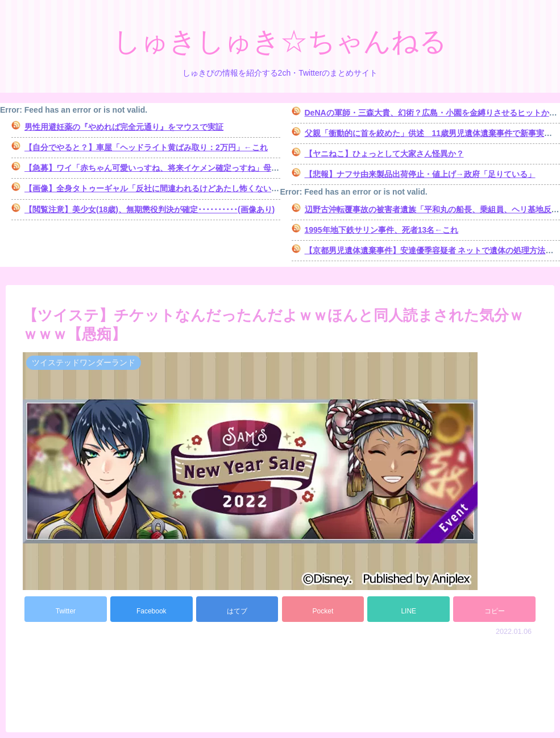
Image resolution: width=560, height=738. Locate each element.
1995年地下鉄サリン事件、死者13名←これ (382, 230)
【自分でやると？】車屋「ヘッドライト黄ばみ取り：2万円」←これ (146, 147)
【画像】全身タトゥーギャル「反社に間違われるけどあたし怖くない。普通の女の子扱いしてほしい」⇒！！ (219, 188)
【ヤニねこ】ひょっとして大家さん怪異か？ (384, 154)
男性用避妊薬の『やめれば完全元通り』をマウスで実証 (124, 127)
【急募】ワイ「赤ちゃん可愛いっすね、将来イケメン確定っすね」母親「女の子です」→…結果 (196, 168)
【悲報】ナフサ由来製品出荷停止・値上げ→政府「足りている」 (420, 174)
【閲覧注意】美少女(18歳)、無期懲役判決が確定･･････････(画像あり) (150, 209)
